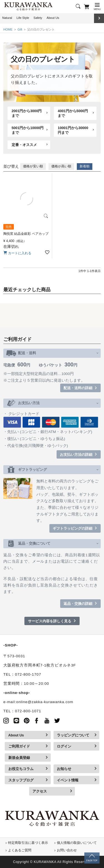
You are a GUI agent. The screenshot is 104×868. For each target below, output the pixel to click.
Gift (20, 29)
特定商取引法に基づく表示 (28, 843)
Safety (38, 18)
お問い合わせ (67, 850)
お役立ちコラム (21, 769)
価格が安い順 (33, 166)
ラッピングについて (73, 735)
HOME (8, 29)
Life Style (23, 18)
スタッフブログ (21, 780)
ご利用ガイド (19, 746)
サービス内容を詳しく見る (50, 621)
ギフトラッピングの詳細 (73, 528)
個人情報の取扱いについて (77, 843)
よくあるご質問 (20, 850)
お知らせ (64, 769)
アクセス (40, 791)
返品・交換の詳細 (78, 604)
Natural (7, 18)
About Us (53, 18)
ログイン (64, 746)
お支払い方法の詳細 (76, 455)
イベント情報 (68, 780)
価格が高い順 (61, 166)
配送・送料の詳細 (78, 388)
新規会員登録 (19, 758)
